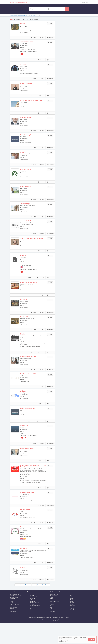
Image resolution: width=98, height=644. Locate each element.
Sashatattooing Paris (30, 138)
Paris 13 (72, 619)
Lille (51, 628)
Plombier (32, 617)
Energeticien (12, 627)
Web (31, 629)
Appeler (34, 37)
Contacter (41, 37)
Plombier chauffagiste (35, 618)
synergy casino (28, 529)
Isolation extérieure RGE (31, 387)
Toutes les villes (54, 615)
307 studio (27, 64)
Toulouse (72, 629)
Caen (51, 624)
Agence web (12, 620)
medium (26, 587)
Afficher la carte (73, 39)
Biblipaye (26, 405)
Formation (12, 630)
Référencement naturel (31, 423)
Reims (72, 622)
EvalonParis (27, 328)
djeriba (25, 23)
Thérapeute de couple (35, 624)
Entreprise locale (13, 628)
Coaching (12, 622)
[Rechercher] (67, 9)
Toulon (72, 628)
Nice (71, 617)
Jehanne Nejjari (28, 210)
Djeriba (26, 346)
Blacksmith (27, 265)
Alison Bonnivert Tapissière (32, 292)
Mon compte (85, 2)
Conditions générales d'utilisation (45, 640)
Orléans (72, 618)
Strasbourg (73, 627)
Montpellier (53, 633)
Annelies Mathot (29, 228)
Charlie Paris (27, 441)
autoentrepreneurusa (30, 511)
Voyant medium (33, 628)
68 (46, 606)
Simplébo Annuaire (57, 642)
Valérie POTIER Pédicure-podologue (35, 247)
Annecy (52, 620)
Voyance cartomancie (35, 627)
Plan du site (55, 638)
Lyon (51, 630)
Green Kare (27, 547)
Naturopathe (33, 615)
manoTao (26, 156)
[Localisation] (56, 9)
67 (43, 606)
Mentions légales (57, 640)
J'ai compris (92, 639)
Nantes (72, 615)
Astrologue (12, 621)
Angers (52, 618)
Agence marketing (14, 618)
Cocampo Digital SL (30, 174)
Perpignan (73, 621)
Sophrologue (33, 619)
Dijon (51, 627)
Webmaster (32, 631)
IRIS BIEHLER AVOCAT (30, 464)
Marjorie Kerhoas (29, 192)
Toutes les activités (14, 615)
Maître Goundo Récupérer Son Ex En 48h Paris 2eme (35, 483)
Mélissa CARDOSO (29, 83)
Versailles (72, 631)
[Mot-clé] (38, 9)
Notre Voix (27, 568)
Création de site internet (15, 625)
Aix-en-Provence (54, 617)
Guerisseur (12, 631)
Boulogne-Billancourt (55, 622)
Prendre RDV (41, 287)
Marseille (52, 631)
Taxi (31, 621)
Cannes (52, 625)
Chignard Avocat (29, 119)
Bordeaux (52, 621)
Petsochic (26, 310)
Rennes (72, 624)
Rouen (72, 625)
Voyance (32, 625)
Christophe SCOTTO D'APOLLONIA (34, 101)
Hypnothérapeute (13, 633)
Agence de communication (15, 617)
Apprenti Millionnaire (30, 42)
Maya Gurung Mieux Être (31, 369)
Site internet (50, 37)
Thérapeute (32, 622)
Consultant (12, 624)
